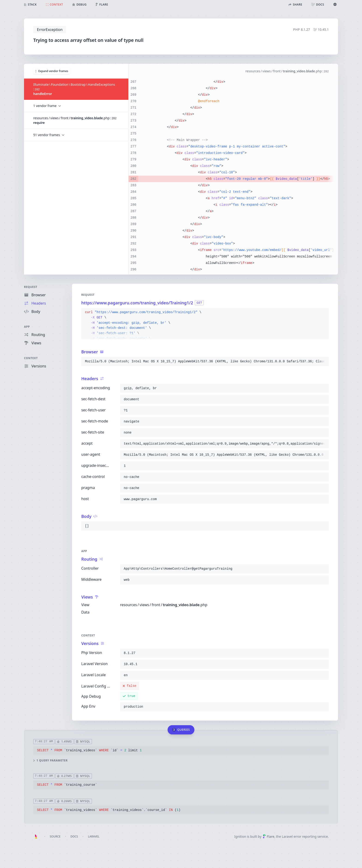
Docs (74, 836)
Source (55, 836)
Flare (268, 836)
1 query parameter (50, 760)
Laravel (94, 836)
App (27, 327)
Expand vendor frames (52, 71)
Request (31, 287)
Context (31, 358)
